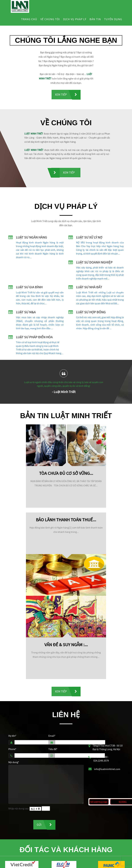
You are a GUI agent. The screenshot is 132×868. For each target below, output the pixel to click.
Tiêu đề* (53, 750)
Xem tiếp (61, 95)
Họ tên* (12, 736)
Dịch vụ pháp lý (75, 19)
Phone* (12, 750)
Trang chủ (29, 19)
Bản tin (95, 19)
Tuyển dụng (113, 19)
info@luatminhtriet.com (107, 770)
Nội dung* (14, 763)
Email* (52, 736)
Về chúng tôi (50, 19)
